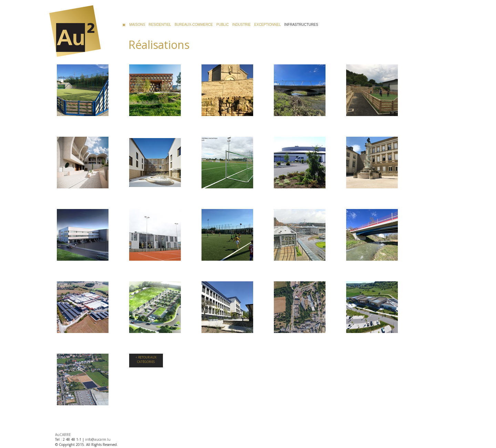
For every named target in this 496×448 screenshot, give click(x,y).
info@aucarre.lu (98, 439)
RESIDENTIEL (160, 25)
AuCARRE (63, 435)
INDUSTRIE (241, 25)
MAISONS (137, 25)
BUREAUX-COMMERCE (194, 25)
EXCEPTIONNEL (267, 25)
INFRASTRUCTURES (301, 25)
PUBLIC (223, 25)
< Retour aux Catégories (146, 360)
